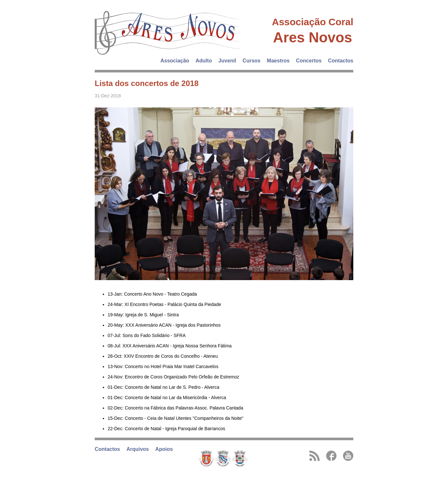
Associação (175, 61)
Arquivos (138, 449)
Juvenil (227, 61)
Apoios (164, 449)
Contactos (341, 61)
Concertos (309, 61)
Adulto (204, 61)
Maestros (278, 61)
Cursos (252, 61)
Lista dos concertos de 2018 (147, 83)
